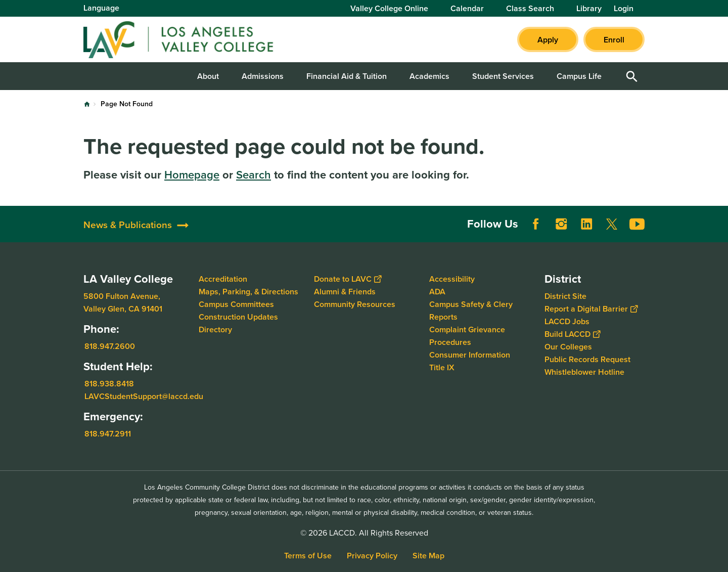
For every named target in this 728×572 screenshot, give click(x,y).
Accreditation (223, 279)
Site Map (428, 556)
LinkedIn (586, 224)
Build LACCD (572, 334)
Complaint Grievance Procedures (467, 336)
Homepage (192, 175)
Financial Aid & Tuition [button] (347, 76)
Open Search (632, 76)
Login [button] (624, 9)
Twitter (612, 224)
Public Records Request (587, 359)
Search (254, 175)
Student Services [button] (503, 76)
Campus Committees (236, 304)
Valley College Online (389, 9)
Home (87, 104)
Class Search (530, 9)
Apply (548, 40)
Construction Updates (238, 317)
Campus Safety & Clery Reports (471, 311)
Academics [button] (429, 76)
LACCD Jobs (567, 321)
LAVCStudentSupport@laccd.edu (144, 396)
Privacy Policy (372, 556)
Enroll (614, 40)
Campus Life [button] (579, 76)
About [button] (208, 76)
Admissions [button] (263, 76)
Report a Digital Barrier (591, 309)
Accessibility (452, 279)
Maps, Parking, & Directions (248, 292)
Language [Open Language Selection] (101, 8)
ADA (437, 292)
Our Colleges (568, 347)
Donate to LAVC (348, 279)
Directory (215, 329)
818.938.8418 (109, 384)
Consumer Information (470, 355)
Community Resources (355, 304)
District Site (565, 296)
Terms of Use (308, 556)
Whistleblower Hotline (584, 372)
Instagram (561, 224)
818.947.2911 (108, 434)
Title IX (442, 367)
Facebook (536, 224)
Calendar (467, 9)
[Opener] (718, 229)
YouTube (637, 224)
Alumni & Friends (345, 292)
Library (589, 9)
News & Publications (128, 225)
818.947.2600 (110, 346)
